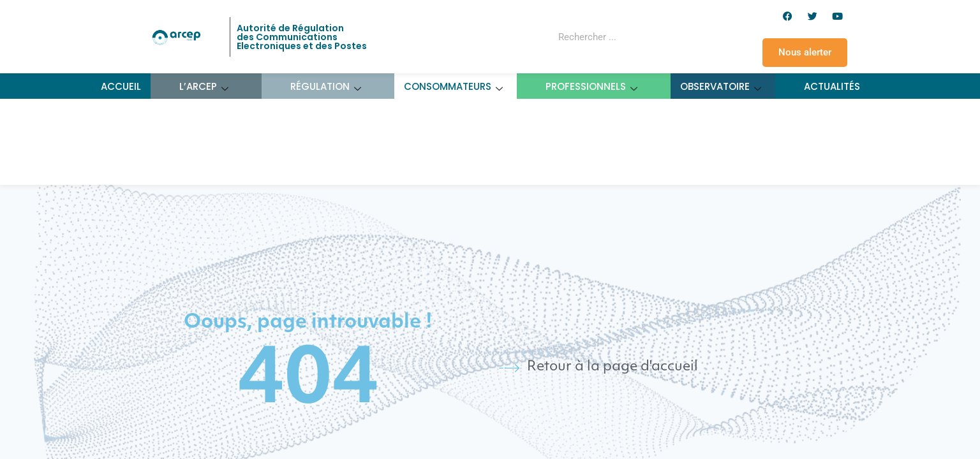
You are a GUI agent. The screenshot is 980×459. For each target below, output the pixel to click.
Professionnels (592, 86)
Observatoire (721, 86)
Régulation (326, 86)
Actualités (832, 86)
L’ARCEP (204, 86)
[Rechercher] (671, 37)
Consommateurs (454, 86)
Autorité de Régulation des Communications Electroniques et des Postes (302, 37)
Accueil (121, 86)
